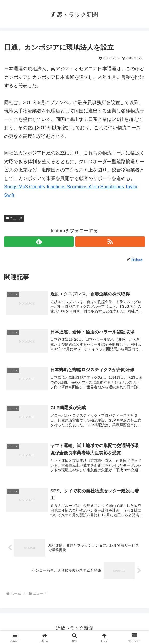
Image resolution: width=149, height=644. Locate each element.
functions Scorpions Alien (73, 187)
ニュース (14, 218)
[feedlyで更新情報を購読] (39, 242)
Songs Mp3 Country (25, 187)
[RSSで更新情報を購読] (110, 242)
